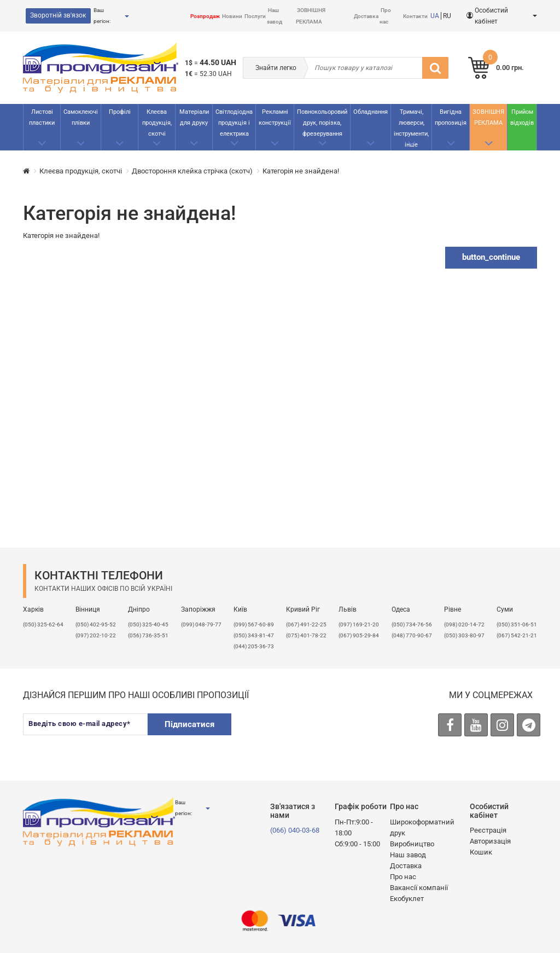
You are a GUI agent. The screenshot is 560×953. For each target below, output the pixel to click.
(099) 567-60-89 (254, 624)
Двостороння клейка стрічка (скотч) (192, 171)
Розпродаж (205, 16)
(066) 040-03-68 (295, 830)
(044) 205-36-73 (254, 646)
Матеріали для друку (194, 117)
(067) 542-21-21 (517, 635)
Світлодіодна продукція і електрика (234, 123)
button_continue (491, 257)
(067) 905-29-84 (359, 635)
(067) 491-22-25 (306, 624)
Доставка (366, 16)
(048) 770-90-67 (412, 635)
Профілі (120, 112)
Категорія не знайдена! (301, 171)
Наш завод (408, 855)
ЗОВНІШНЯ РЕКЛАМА (488, 117)
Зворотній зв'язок (58, 15)
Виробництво (412, 844)
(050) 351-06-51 (517, 624)
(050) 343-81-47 (254, 635)
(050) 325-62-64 (43, 624)
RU (447, 16)
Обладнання (371, 112)
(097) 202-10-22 (96, 635)
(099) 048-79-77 (201, 624)
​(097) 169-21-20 (359, 624)
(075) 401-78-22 (306, 635)
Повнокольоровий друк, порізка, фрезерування (322, 123)
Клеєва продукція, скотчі (157, 123)
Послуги (255, 16)
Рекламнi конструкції (275, 117)
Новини (232, 16)
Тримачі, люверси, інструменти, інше (411, 128)
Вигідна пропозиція (451, 117)
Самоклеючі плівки (81, 117)
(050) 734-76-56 (412, 624)
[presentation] (325, 735)
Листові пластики (42, 117)
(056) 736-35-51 (148, 635)
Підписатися (189, 724)
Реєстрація (488, 830)
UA (435, 16)
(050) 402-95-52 (96, 624)
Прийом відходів (522, 117)
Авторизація (490, 841)
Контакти (415, 16)
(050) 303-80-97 (464, 635)
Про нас (403, 877)
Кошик (481, 852)
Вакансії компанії (419, 888)
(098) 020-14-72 (464, 624)
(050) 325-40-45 (148, 624)
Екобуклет (407, 899)
